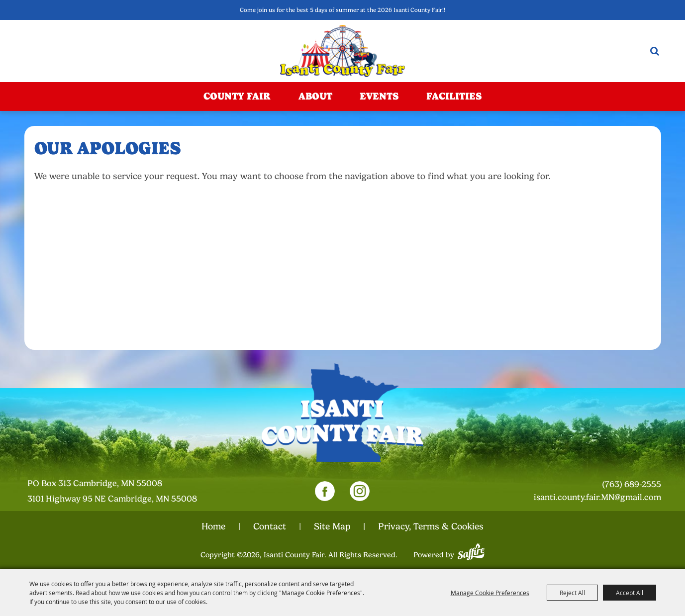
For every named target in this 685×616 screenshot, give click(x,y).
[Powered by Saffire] (471, 550)
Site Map (332, 526)
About (315, 96)
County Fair (237, 96)
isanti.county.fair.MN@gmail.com (597, 497)
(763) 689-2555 (632, 484)
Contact (270, 526)
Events (379, 96)
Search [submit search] (655, 51)
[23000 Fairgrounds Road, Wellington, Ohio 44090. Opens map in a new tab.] (124, 492)
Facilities (454, 96)
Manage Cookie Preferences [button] (490, 593)
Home (213, 526)
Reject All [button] (572, 593)
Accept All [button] (630, 593)
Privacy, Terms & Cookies (431, 526)
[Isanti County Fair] (342, 51)
